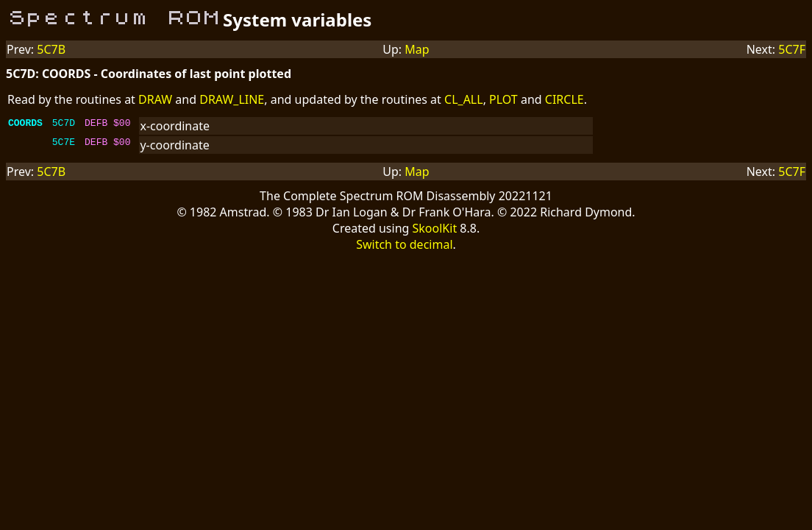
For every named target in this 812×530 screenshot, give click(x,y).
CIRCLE (565, 99)
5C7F (792, 49)
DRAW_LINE (232, 99)
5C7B (51, 49)
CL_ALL (464, 99)
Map (417, 49)
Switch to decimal (404, 244)
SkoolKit (435, 228)
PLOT (503, 99)
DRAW (155, 99)
